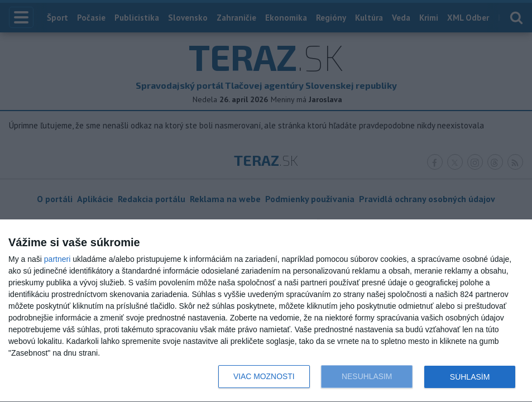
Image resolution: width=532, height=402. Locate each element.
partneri (57, 259)
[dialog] (266, 311)
